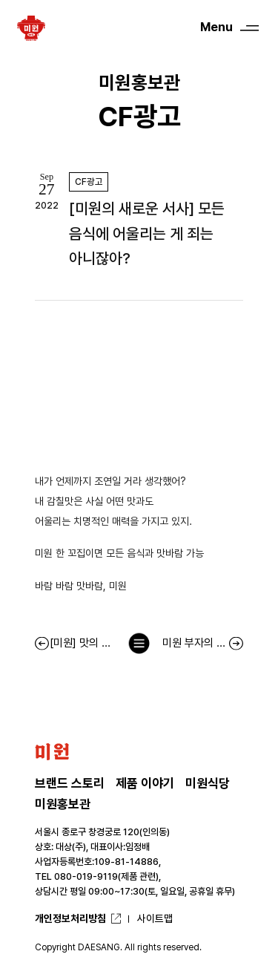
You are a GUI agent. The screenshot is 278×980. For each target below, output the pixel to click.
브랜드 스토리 (70, 783)
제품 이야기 (145, 783)
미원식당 (208, 783)
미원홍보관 (63, 804)
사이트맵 (155, 918)
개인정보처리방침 (70, 918)
